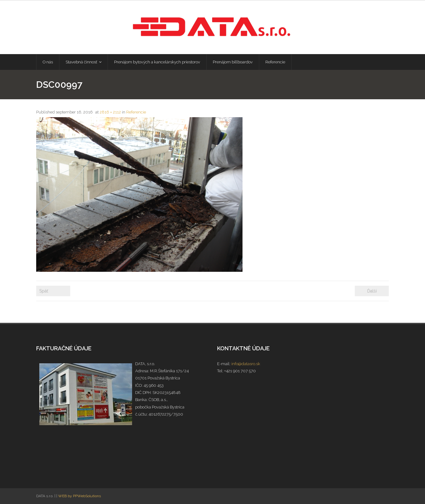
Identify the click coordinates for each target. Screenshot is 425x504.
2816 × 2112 (110, 112)
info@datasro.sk (246, 364)
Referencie (136, 112)
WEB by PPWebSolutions (79, 496)
